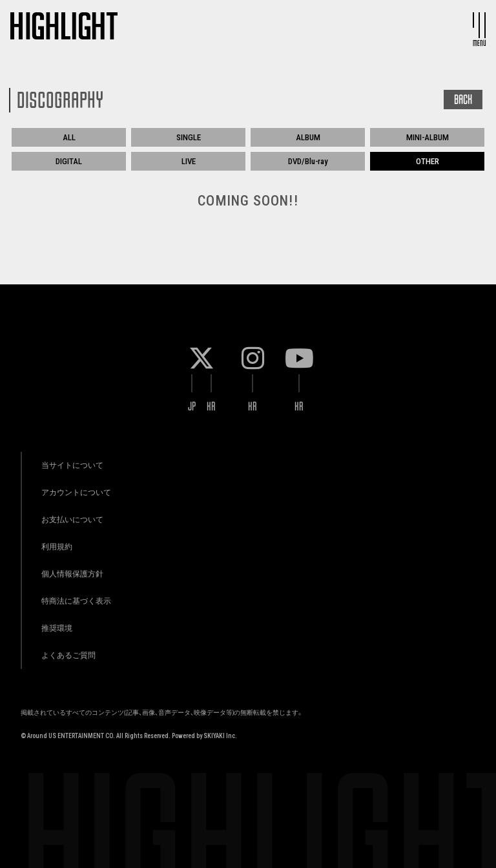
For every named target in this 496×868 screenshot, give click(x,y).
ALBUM (308, 137)
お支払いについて (72, 519)
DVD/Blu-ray (308, 161)
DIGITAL (69, 161)
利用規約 (57, 546)
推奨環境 (57, 628)
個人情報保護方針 (72, 574)
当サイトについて (72, 465)
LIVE (189, 161)
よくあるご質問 (68, 655)
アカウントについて (76, 492)
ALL (69, 137)
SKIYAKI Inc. (220, 736)
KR (211, 406)
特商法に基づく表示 (76, 601)
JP (192, 406)
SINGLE (189, 137)
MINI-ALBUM (428, 137)
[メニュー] (479, 25)
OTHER (428, 161)
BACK (463, 100)
